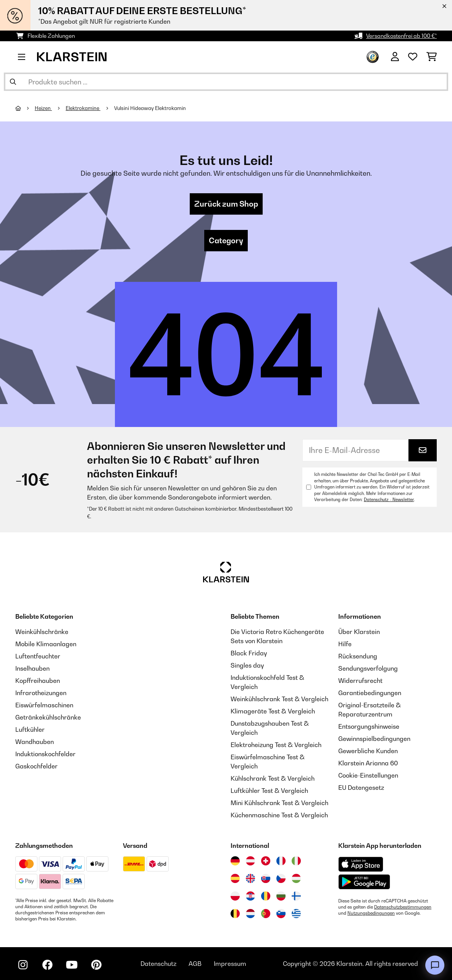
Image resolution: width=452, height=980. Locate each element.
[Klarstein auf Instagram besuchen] (23, 965)
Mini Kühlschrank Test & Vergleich (279, 803)
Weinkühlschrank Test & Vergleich (279, 699)
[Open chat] (435, 965)
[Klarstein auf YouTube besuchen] (72, 965)
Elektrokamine (83, 108)
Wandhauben (35, 742)
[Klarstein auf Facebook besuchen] (47, 965)
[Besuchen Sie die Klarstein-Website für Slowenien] (281, 914)
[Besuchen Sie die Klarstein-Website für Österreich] (250, 861)
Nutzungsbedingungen (371, 913)
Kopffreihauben (38, 681)
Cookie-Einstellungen (368, 775)
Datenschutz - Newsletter (389, 500)
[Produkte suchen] (226, 82)
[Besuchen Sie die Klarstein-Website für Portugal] (266, 914)
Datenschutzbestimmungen (403, 907)
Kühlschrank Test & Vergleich (273, 778)
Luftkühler (30, 729)
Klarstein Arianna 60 (368, 763)
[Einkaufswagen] (432, 57)
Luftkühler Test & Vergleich (269, 791)
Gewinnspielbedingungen (374, 739)
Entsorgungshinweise (369, 726)
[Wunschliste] (413, 57)
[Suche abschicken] (13, 82)
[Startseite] (25, 108)
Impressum (230, 964)
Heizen (43, 108)
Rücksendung (358, 656)
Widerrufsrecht (360, 681)
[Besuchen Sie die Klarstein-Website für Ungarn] (296, 878)
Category (226, 241)
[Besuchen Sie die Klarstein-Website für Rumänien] (266, 896)
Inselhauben (32, 668)
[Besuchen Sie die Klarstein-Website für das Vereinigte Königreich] (250, 878)
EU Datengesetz (361, 788)
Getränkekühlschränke (48, 717)
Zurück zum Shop (226, 204)
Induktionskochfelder (45, 754)
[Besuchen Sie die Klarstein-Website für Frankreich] (281, 861)
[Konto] (395, 57)
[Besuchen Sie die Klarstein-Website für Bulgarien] (281, 896)
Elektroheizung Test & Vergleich (276, 745)
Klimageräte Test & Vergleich (273, 711)
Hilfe (345, 644)
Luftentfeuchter (38, 656)
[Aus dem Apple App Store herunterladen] (361, 864)
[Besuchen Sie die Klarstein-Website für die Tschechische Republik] (281, 878)
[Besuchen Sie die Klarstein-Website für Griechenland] (296, 914)
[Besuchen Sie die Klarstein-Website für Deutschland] (235, 861)
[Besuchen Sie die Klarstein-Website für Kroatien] (250, 896)
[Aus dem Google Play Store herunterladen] (364, 882)
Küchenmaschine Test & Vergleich (279, 815)
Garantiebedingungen (370, 693)
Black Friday (249, 653)
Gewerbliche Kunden (368, 751)
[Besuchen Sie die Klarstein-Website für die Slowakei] (266, 878)
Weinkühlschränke (42, 632)
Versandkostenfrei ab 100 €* (401, 36)
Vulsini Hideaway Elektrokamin (150, 108)
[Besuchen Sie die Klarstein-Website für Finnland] (296, 896)
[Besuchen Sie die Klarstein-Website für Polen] (235, 896)
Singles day (247, 665)
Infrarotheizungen (41, 693)
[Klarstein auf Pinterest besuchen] (96, 965)
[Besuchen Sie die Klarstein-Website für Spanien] (235, 878)
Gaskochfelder (36, 766)
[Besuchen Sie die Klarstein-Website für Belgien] (235, 914)
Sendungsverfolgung (368, 668)
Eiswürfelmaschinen (44, 705)
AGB (195, 964)
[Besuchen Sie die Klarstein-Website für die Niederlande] (250, 914)
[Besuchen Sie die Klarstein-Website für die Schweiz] (266, 861)
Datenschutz (158, 964)
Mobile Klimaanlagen (46, 644)
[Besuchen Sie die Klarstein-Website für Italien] (296, 861)
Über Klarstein (359, 632)
